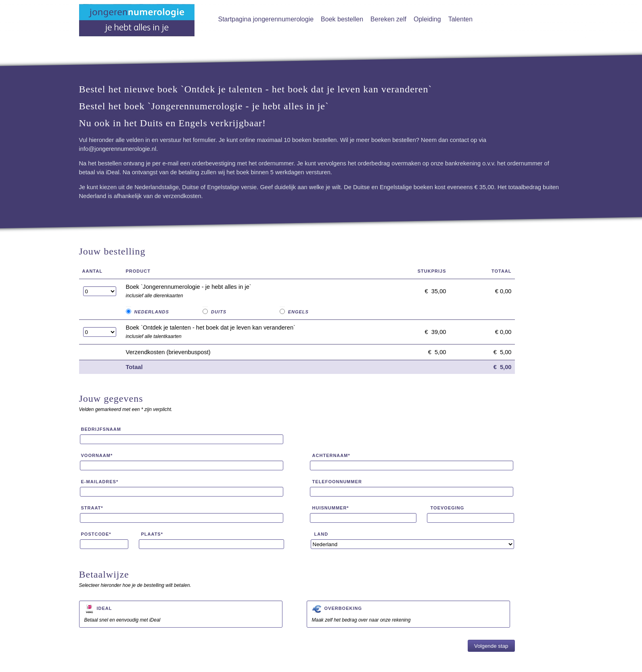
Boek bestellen (342, 19)
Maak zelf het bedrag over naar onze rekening (408, 613)
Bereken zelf (388, 19)
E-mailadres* (100, 482)
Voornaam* (97, 455)
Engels (298, 312)
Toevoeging (448, 508)
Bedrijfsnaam (101, 429)
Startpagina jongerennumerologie (266, 19)
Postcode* (96, 534)
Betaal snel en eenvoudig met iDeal (181, 613)
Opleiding (427, 19)
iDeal (105, 608)
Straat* (92, 508)
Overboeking (343, 608)
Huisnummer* (331, 508)
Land (321, 534)
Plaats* (152, 534)
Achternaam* (331, 455)
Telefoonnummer (337, 482)
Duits (219, 312)
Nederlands (152, 312)
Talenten (461, 19)
